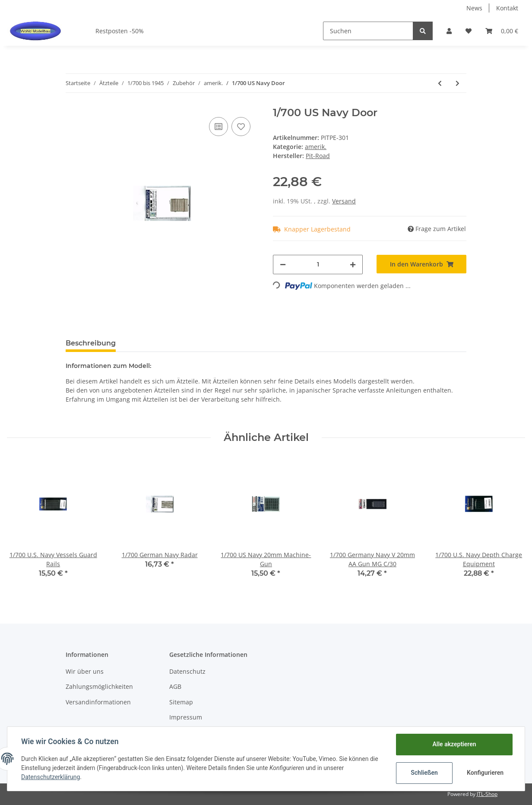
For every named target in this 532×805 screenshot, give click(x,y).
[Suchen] (368, 31)
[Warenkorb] (502, 31)
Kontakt (507, 8)
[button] (449, 31)
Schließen (424, 773)
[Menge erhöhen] (353, 265)
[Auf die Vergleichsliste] (218, 127)
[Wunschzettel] (469, 31)
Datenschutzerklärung (51, 777)
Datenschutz (187, 671)
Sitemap (181, 702)
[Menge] (318, 265)
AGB (175, 686)
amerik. (316, 147)
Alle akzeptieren (454, 744)
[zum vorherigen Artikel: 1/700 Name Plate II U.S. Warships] (440, 83)
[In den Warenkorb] (421, 264)
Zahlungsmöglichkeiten (99, 686)
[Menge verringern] (283, 265)
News (474, 8)
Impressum (186, 717)
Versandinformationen (98, 702)
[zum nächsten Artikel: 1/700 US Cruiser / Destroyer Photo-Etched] (458, 83)
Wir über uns (85, 671)
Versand (344, 201)
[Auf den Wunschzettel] (241, 127)
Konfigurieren (485, 773)
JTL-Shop (487, 794)
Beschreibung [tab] (91, 343)
